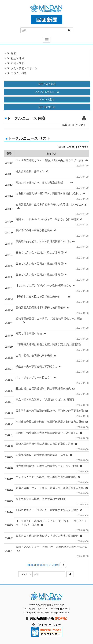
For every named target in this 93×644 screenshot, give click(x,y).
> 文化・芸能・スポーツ (21, 68)
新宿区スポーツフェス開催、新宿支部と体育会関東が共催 (52, 488)
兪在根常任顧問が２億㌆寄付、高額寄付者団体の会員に (50, 193)
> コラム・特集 (16, 73)
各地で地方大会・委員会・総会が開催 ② (42, 263)
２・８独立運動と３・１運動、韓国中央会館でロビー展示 (52, 160)
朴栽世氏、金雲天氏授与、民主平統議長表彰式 (45, 388)
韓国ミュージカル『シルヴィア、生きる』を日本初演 (49, 219)
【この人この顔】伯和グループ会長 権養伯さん (45, 285)
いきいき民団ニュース (47, 92)
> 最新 (10, 53)
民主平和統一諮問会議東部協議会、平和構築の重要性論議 (52, 411)
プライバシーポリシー (49, 625)
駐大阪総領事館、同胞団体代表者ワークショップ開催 (49, 466)
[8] (49, 565)
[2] (31, 565)
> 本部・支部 (14, 63)
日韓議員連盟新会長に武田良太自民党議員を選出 (46, 444)
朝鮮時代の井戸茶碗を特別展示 (36, 230)
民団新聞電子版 (47, 107)
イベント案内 (47, 99)
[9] (52, 565)
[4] (37, 565)
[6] (43, 565)
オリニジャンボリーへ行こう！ (36, 377)
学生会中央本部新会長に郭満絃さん (39, 366)
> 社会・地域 (14, 58)
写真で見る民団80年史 (31, 333)
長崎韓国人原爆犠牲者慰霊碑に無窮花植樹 (42, 307)
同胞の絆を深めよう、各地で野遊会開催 (44, 182)
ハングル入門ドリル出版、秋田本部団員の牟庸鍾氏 (48, 477)
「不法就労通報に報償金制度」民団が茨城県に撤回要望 (48, 344)
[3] (34, 565)
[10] (56, 565)
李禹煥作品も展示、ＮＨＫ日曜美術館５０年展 (45, 241)
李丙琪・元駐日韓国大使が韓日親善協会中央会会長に (49, 433)
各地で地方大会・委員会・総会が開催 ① (42, 274)
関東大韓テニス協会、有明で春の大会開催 (41, 499)
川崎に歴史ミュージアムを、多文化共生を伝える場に (49, 510)
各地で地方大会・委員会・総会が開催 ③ (42, 252)
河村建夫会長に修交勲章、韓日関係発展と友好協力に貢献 (52, 422)
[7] (46, 565)
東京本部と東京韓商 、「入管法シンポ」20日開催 (45, 399)
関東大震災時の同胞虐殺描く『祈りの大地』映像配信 (49, 536)
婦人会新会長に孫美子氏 (32, 171)
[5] (40, 565)
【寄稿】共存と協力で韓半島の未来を (43, 296)
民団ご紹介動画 (47, 84)
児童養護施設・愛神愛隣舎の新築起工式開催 (44, 455)
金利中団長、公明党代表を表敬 (36, 355)
